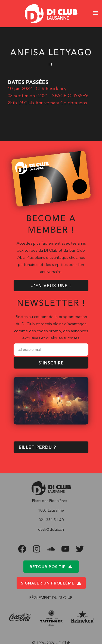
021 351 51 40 (51, 520)
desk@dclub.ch (51, 530)
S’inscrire (51, 363)
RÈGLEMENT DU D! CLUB (51, 598)
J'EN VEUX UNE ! (51, 286)
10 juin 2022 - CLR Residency (37, 89)
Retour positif (51, 567)
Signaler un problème (51, 583)
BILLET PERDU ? (37, 448)
